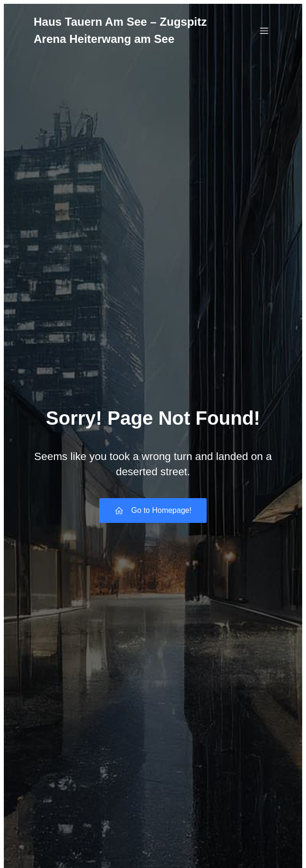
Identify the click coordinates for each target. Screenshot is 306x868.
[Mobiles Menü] (264, 31)
